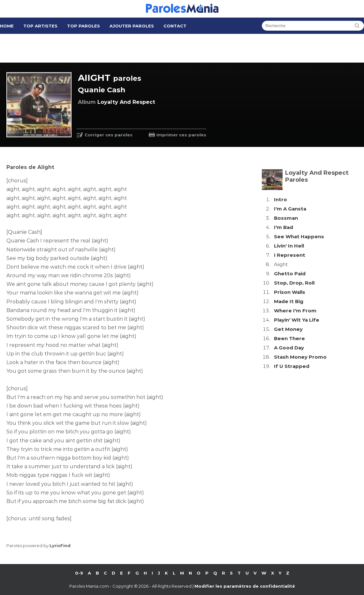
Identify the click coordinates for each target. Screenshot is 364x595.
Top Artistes (40, 26)
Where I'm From (295, 311)
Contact (175, 26)
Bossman (286, 218)
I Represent (290, 255)
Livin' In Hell (289, 246)
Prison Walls (290, 292)
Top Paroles (83, 26)
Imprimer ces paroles (181, 135)
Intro (281, 199)
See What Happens (299, 236)
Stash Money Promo (300, 357)
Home (7, 26)
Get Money (288, 329)
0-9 (79, 573)
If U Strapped (292, 366)
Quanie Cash (102, 90)
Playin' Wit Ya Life (297, 320)
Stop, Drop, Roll (294, 283)
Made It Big (289, 301)
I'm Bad (284, 227)
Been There (289, 338)
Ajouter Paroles (132, 26)
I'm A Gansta (290, 209)
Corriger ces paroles (109, 135)
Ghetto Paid (290, 274)
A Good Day (289, 348)
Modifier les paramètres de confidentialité (245, 586)
